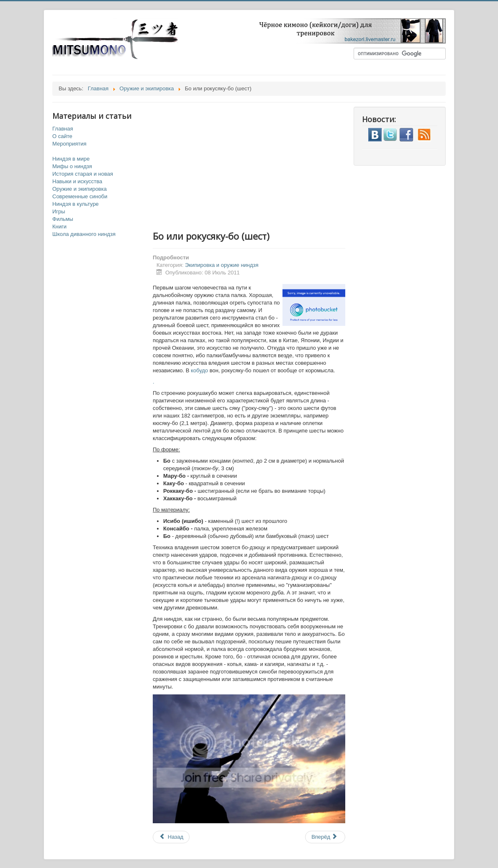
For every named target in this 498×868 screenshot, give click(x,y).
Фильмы (63, 219)
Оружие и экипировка (80, 189)
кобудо (199, 370)
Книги (59, 227)
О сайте (62, 136)
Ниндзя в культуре (76, 204)
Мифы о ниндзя (72, 166)
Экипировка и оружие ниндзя (222, 265)
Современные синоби (80, 196)
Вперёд (325, 837)
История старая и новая (83, 174)
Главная (63, 129)
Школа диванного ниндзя (84, 234)
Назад (171, 837)
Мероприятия (69, 144)
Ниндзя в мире (71, 159)
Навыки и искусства (77, 181)
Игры (59, 211)
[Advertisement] (257, 165)
